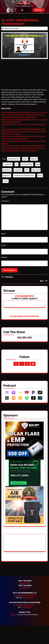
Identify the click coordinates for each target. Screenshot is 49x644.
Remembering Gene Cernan (11, 122)
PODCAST (40, 10)
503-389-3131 (25, 583)
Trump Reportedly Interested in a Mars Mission (18, 117)
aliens (25, 159)
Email (4, 245)
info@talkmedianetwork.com (25, 605)
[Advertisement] (13, 543)
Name (4, 234)
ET (16, 164)
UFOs (6, 181)
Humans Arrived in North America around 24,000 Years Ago (23, 146)
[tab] (8, 10)
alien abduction (14, 159)
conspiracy (8, 164)
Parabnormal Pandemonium (24, 175)
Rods (40, 175)
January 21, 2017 (12, 28)
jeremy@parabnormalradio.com (25, 595)
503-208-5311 (25, 588)
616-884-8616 (26, 607)
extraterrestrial (27, 164)
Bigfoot (34, 159)
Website (4, 257)
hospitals (18, 170)
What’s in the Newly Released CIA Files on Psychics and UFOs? (24, 120)
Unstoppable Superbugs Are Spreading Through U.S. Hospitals (24, 112)
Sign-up (14, 615)
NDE (27, 170)
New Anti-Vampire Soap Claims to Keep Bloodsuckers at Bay (23, 129)
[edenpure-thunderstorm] (24, 505)
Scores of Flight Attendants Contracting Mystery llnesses (23, 115)
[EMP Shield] (24, 440)
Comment (6, 201)
